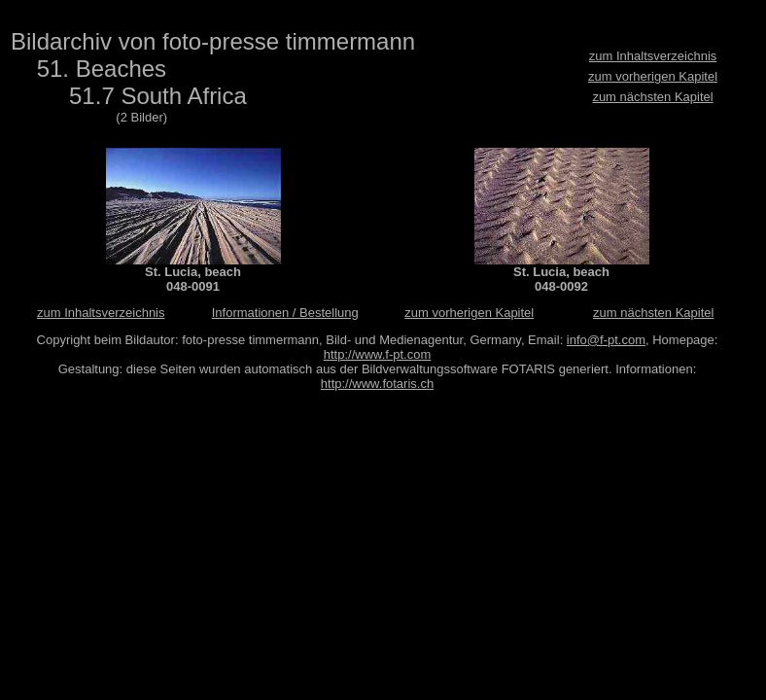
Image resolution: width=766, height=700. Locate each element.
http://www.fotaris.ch (377, 384)
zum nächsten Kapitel (652, 97)
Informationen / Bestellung (285, 313)
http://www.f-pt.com (378, 354)
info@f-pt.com (606, 340)
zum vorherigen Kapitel (653, 76)
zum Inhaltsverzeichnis (653, 56)
